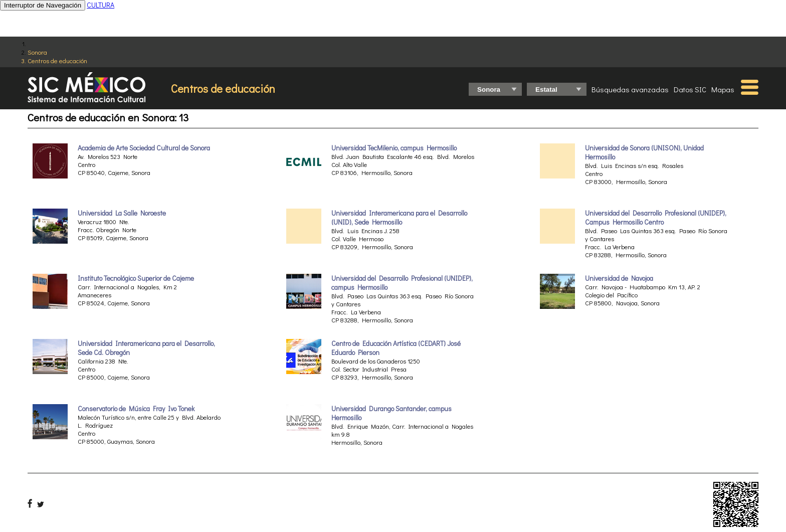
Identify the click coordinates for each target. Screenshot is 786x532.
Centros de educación (57, 60)
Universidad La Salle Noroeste (122, 213)
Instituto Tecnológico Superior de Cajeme (136, 278)
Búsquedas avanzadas (630, 89)
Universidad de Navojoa (619, 278)
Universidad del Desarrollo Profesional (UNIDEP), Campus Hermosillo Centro (656, 218)
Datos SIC (690, 89)
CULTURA (101, 5)
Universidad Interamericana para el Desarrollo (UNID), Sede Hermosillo (399, 218)
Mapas (723, 89)
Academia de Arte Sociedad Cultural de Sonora (144, 148)
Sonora (37, 52)
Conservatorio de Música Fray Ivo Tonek (136, 409)
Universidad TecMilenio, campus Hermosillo (394, 148)
